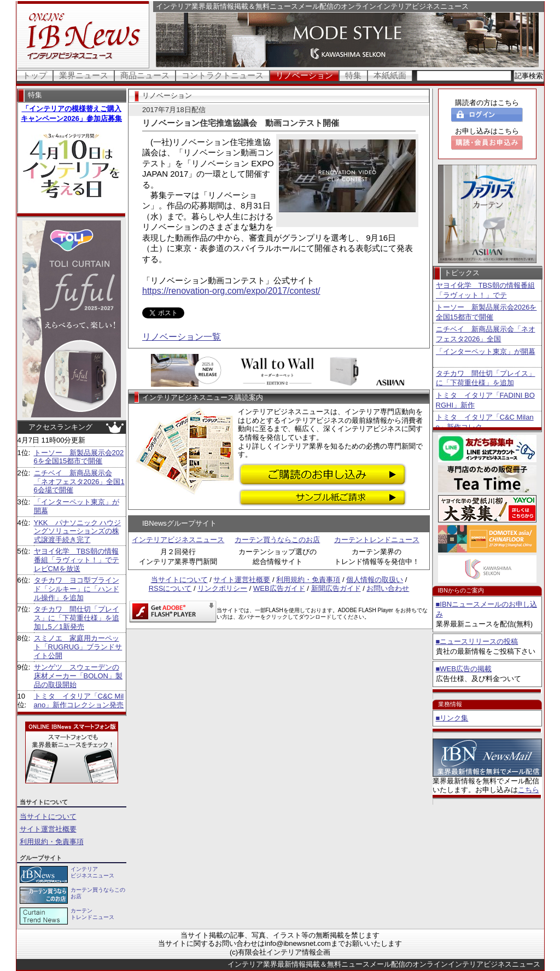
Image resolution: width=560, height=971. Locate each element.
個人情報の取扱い (375, 580)
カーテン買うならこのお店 (277, 540)
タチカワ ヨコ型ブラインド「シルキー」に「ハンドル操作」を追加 (77, 589)
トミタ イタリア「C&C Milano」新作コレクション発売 (79, 700)
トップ (35, 75)
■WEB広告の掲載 (464, 669)
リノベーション (304, 75)
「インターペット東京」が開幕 (486, 351)
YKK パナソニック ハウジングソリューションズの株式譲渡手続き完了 (78, 531)
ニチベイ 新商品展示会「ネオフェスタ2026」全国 (486, 334)
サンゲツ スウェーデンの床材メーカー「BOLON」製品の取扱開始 (78, 676)
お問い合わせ (388, 588)
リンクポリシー (222, 588)
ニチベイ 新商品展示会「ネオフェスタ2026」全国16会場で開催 (79, 481)
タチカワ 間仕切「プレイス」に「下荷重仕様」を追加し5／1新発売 (77, 618)
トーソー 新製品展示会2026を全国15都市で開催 (79, 457)
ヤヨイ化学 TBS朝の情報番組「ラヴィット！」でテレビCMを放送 (77, 560)
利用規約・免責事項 (52, 842)
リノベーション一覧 (182, 337)
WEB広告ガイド (279, 588)
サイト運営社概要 (48, 829)
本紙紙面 (390, 75)
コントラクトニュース (223, 75)
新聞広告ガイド (336, 588)
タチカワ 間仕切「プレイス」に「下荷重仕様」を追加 (486, 378)
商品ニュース (145, 75)
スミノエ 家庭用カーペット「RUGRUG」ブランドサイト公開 (78, 647)
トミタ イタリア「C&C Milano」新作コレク (485, 422)
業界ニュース (84, 75)
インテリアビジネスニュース (178, 540)
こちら (529, 790)
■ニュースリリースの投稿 (477, 641)
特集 (353, 75)
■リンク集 (452, 718)
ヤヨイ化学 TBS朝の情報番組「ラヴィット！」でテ (485, 290)
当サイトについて (48, 816)
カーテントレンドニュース (377, 540)
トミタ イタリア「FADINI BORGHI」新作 (485, 400)
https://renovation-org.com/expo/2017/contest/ (231, 291)
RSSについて (170, 588)
